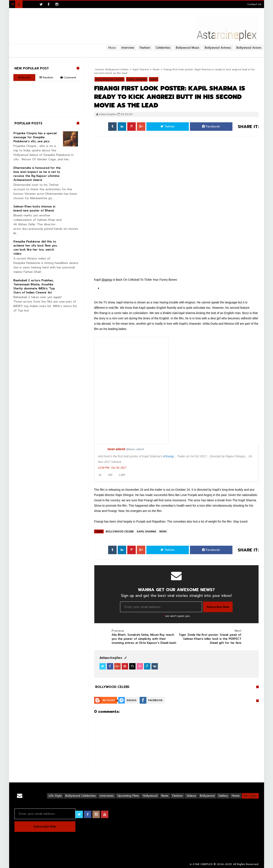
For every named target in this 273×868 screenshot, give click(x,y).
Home (236, 796)
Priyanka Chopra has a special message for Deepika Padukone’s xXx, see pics (35, 137)
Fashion (178, 796)
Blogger (109, 700)
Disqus (132, 700)
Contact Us (254, 4)
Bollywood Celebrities (81, 796)
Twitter (168, 126)
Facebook (211, 126)
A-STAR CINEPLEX (201, 864)
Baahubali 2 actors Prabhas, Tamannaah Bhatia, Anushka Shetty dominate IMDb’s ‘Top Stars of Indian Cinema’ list (34, 286)
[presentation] (131, 391)
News (163, 531)
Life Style (55, 796)
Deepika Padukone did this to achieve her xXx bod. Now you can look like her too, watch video (35, 248)
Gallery (223, 796)
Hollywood (150, 796)
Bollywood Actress (218, 48)
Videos (191, 796)
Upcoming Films (128, 796)
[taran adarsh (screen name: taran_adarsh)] (126, 449)
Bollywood (207, 796)
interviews (107, 796)
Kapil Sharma (146, 531)
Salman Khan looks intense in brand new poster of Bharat (34, 209)
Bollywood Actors (249, 48)
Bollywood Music (188, 48)
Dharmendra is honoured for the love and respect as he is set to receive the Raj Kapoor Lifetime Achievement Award (37, 174)
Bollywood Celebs (120, 531)
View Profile (109, 658)
